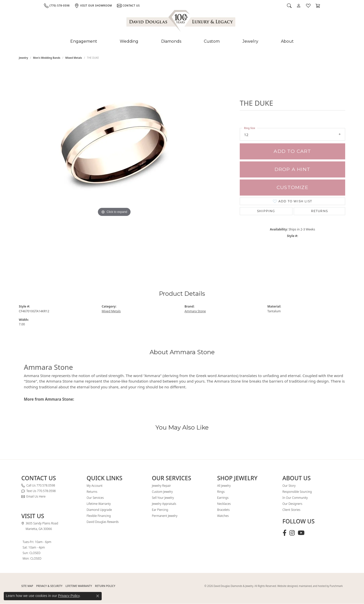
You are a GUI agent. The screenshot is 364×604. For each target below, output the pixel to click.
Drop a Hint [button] (292, 169)
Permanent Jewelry (165, 516)
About (287, 41)
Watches (223, 516)
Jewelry (250, 41)
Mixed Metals (74, 58)
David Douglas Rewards (103, 522)
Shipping (266, 211)
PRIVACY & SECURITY (49, 586)
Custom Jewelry (162, 492)
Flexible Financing (99, 516)
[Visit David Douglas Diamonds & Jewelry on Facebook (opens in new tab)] (285, 533)
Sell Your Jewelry (163, 498)
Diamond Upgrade (99, 510)
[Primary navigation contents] (182, 41)
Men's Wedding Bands (47, 58)
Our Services (95, 498)
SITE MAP (27, 586)
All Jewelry (224, 486)
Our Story (289, 486)
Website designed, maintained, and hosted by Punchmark (310, 586)
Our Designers (292, 504)
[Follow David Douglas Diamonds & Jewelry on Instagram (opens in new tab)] (292, 533)
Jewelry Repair (161, 486)
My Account (95, 486)
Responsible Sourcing (297, 492)
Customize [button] (292, 187)
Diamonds (171, 41)
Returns (319, 211)
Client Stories (291, 510)
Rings (221, 492)
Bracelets (223, 510)
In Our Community (295, 498)
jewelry (23, 58)
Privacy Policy (69, 596)
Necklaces (224, 504)
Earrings (223, 498)
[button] (289, 6)
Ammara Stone (195, 311)
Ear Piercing (160, 510)
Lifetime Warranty (99, 504)
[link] (57, 6)
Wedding (129, 41)
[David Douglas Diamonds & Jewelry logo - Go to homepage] (181, 22)
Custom (212, 41)
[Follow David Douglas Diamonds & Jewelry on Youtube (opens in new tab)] (301, 533)
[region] (114, 168)
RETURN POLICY (105, 586)
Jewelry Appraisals (164, 504)
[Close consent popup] (98, 596)
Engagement (84, 41)
